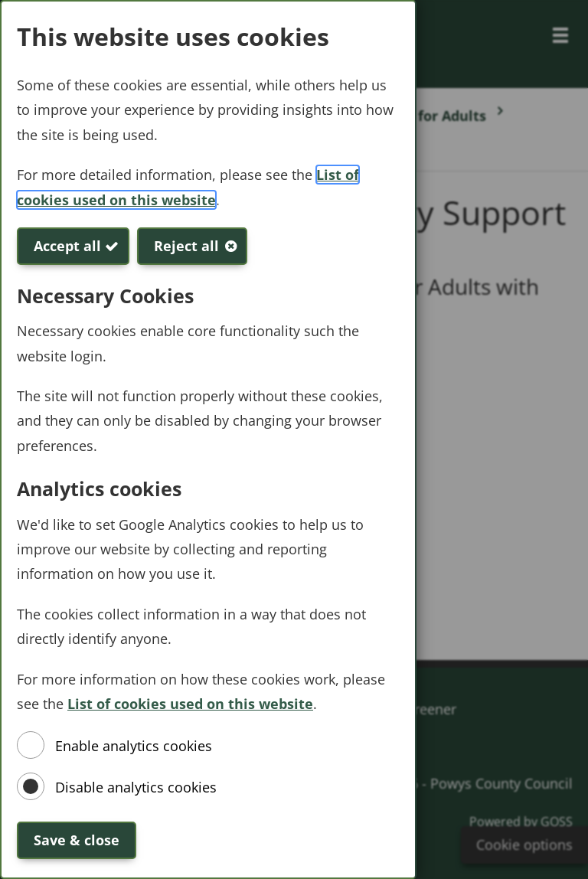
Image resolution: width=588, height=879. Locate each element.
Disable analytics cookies (136, 787)
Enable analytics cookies (134, 746)
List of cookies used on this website (190, 704)
